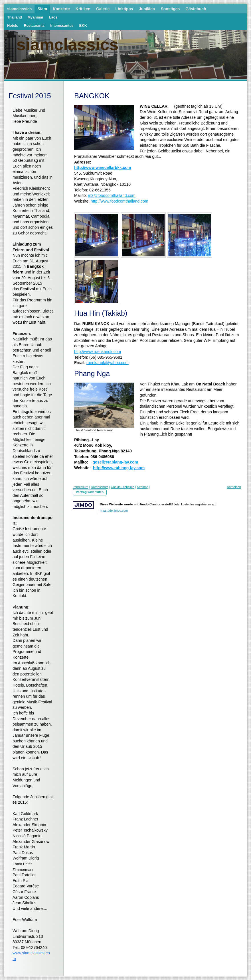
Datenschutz (99, 487)
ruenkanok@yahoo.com (108, 363)
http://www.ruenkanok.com (98, 352)
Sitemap (143, 487)
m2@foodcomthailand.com (112, 195)
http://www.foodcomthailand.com (120, 201)
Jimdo (83, 505)
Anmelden (234, 487)
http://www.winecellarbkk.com (103, 168)
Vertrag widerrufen (90, 492)
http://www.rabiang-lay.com (119, 468)
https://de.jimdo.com (114, 511)
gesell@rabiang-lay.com (116, 462)
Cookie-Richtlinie (123, 487)
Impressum (80, 487)
